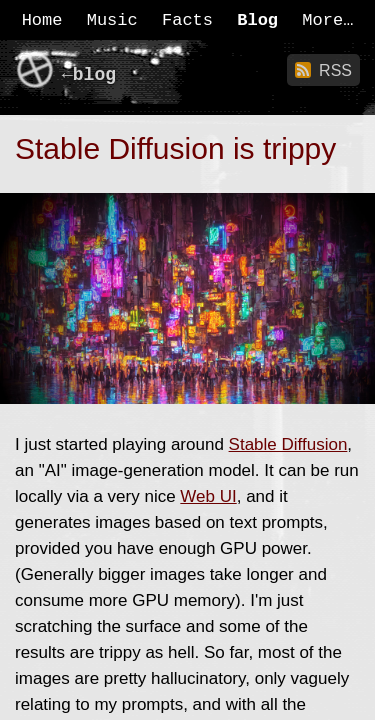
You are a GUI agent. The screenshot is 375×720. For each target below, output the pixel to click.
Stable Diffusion (288, 444)
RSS (335, 70)
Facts (187, 20)
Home (42, 20)
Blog (257, 20)
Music (112, 20)
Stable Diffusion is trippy (175, 148)
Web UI (208, 496)
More (322, 20)
